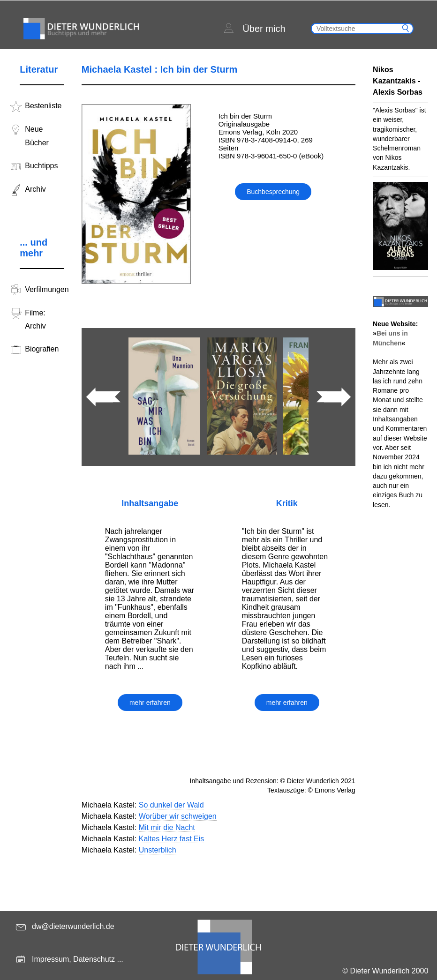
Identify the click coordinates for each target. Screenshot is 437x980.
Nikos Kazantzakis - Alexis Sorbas (398, 81)
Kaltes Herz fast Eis (172, 839)
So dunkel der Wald (171, 805)
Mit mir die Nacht (167, 827)
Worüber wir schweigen (178, 816)
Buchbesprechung (273, 192)
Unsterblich (158, 850)
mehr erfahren (150, 703)
